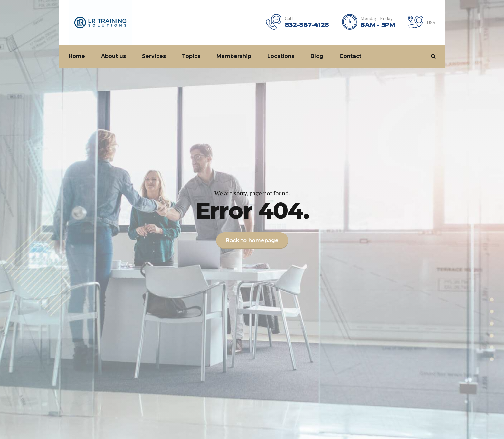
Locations (281, 56)
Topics (191, 56)
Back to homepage (252, 240)
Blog (317, 56)
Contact (350, 56)
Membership (234, 56)
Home (77, 56)
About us (114, 56)
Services (154, 56)
